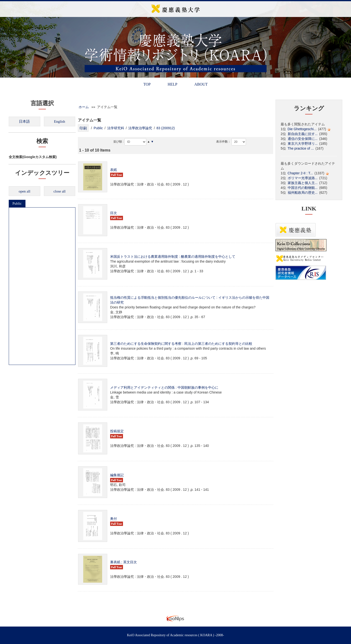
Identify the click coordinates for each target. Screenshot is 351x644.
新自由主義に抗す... (303, 134)
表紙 (114, 170)
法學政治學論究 (140, 128)
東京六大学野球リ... (303, 144)
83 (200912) (166, 128)
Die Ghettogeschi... (302, 129)
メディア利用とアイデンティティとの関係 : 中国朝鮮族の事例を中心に (164, 387)
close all (60, 191)
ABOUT (201, 84)
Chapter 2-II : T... (300, 173)
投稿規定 (117, 431)
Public (17, 203)
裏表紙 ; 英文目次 (123, 562)
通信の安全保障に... (303, 139)
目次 (114, 213)
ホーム (84, 107)
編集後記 (117, 475)
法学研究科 (116, 128)
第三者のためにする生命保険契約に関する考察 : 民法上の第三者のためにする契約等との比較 (181, 344)
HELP (172, 84)
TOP (147, 84)
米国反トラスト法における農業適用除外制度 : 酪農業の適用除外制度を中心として (173, 257)
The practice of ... (301, 148)
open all (24, 191)
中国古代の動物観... (303, 188)
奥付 (114, 519)
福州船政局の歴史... (303, 193)
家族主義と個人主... (303, 183)
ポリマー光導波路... (303, 178)
